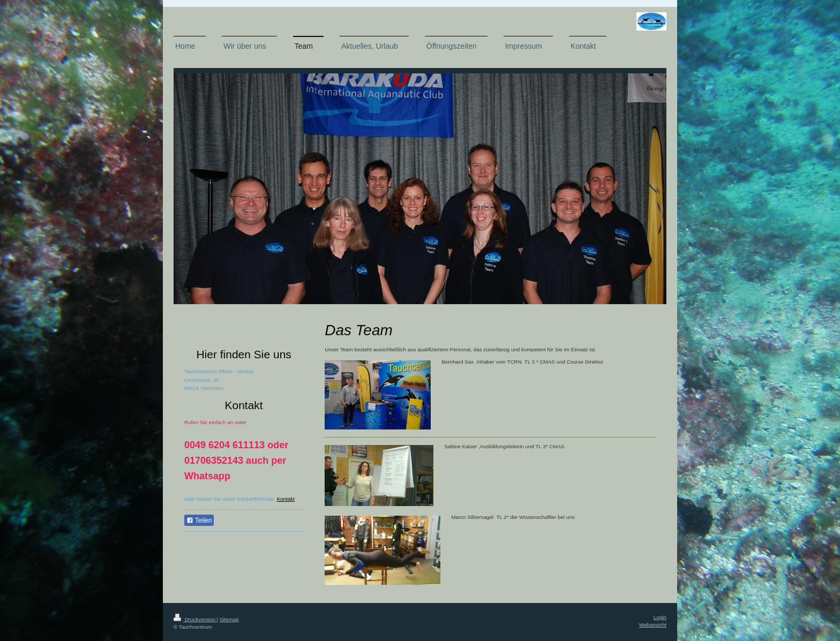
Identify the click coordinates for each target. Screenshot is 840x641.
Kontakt (286, 499)
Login (660, 617)
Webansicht (653, 625)
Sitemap (229, 619)
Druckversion (195, 619)
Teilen (199, 521)
